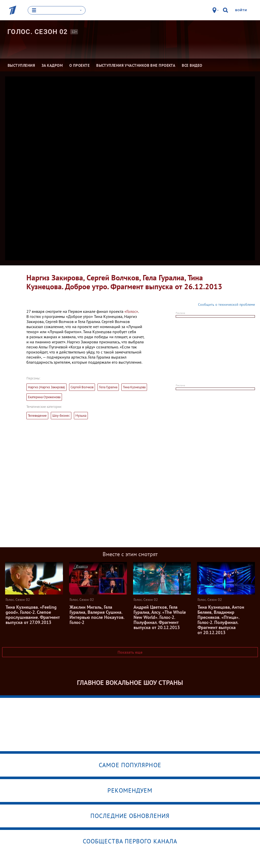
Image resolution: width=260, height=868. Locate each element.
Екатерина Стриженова (44, 397)
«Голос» (131, 311)
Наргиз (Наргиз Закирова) (46, 387)
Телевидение (37, 415)
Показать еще (130, 652)
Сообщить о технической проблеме (226, 304)
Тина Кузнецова (134, 387)
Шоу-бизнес (61, 415)
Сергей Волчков (82, 387)
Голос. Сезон (38, 32)
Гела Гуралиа (108, 387)
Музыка (81, 415)
